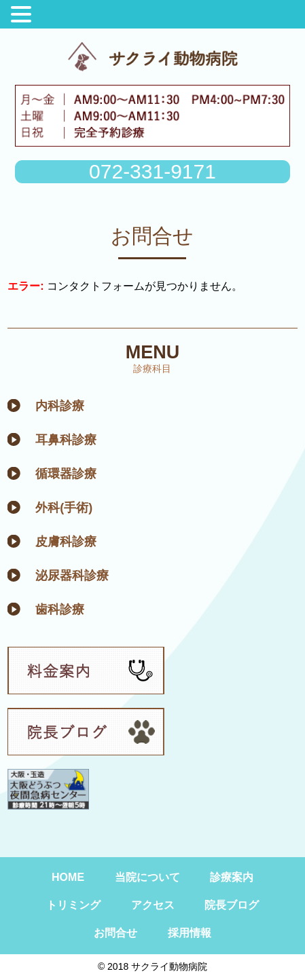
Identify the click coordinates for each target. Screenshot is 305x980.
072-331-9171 (152, 171)
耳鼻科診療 (66, 440)
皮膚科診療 (66, 542)
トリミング (73, 905)
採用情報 (190, 933)
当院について (147, 877)
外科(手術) (64, 508)
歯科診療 (60, 609)
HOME (68, 877)
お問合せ (115, 933)
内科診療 (60, 406)
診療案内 (232, 877)
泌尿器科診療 (72, 576)
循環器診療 (66, 474)
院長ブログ (232, 905)
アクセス (153, 905)
